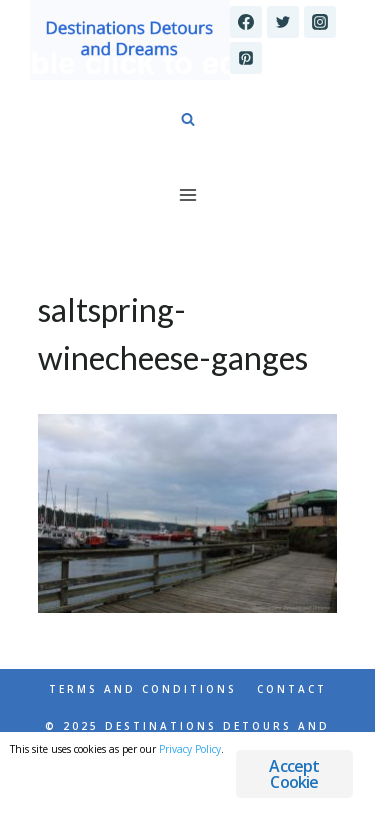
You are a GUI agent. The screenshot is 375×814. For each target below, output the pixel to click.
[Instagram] (320, 22)
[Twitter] (283, 22)
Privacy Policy (190, 749)
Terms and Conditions (143, 689)
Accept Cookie (294, 774)
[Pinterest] (246, 58)
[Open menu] (187, 194)
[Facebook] (246, 22)
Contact (292, 689)
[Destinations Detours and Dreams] (130, 40)
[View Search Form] (188, 120)
